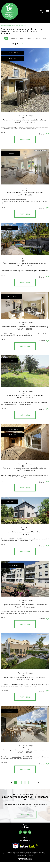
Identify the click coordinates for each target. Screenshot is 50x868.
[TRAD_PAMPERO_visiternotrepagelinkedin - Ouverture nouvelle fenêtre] (30, 832)
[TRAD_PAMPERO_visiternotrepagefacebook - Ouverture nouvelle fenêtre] (20, 832)
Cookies (30, 856)
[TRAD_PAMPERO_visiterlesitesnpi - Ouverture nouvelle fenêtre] (16, 846)
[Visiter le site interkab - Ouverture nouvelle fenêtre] (29, 846)
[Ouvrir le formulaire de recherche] (41, 12)
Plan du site (18, 854)
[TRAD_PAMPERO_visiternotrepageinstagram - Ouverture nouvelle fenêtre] (25, 832)
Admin (36, 854)
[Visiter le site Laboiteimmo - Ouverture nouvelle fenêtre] (25, 859)
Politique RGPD (22, 855)
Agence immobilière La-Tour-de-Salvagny (11, 26)
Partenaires (43, 854)
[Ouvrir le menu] (47, 12)
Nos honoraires (8, 854)
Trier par (14, 43)
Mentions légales (28, 854)
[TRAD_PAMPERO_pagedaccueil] (10, 19)
